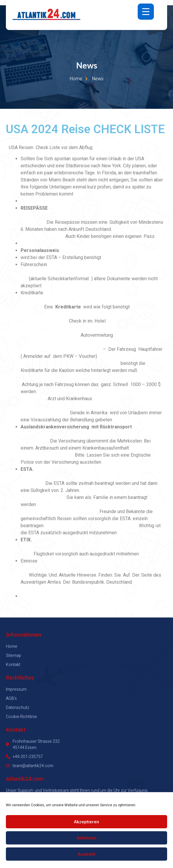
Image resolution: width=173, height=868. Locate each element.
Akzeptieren (86, 822)
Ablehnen (86, 838)
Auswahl (86, 854)
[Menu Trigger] (146, 12)
